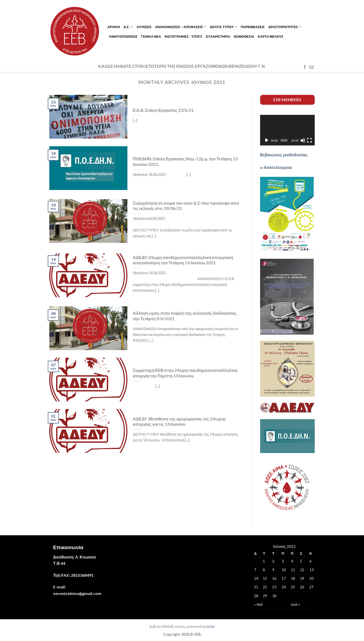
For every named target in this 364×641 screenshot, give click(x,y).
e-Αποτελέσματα (276, 167)
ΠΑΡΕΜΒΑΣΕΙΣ (253, 27)
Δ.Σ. (128, 27)
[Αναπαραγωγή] (267, 140)
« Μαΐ (258, 604)
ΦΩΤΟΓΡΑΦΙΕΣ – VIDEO (184, 36)
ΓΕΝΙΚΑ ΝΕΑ (151, 36)
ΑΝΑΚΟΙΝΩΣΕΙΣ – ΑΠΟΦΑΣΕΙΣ (181, 27)
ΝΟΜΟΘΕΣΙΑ (244, 36)
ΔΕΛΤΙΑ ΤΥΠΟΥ (223, 27)
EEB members (287, 100)
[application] (288, 130)
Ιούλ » (295, 604)
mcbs (211, 626)
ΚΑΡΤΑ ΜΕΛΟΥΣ (271, 36)
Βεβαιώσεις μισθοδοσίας (284, 155)
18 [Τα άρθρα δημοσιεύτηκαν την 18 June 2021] (293, 578)
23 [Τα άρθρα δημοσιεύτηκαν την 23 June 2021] (274, 587)
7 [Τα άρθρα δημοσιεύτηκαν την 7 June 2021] (255, 570)
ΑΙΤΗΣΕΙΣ (144, 27)
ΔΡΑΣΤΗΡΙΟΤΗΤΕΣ (285, 27)
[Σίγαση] (303, 140)
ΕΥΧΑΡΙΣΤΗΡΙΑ (218, 36)
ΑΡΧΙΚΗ (114, 27)
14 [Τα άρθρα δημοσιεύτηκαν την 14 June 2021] (256, 578)
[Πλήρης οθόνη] (309, 140)
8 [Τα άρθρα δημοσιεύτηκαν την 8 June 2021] (264, 570)
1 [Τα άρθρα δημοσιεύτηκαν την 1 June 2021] (264, 561)
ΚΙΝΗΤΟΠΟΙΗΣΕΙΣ (123, 36)
